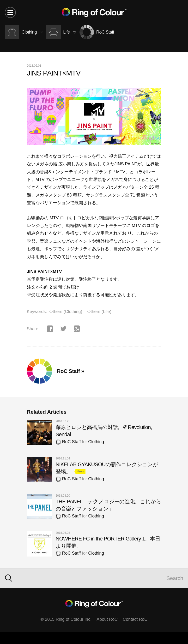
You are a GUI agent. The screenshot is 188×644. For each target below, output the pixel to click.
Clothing (96, 442)
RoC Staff (68, 442)
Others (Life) (99, 312)
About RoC (107, 619)
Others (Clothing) (66, 312)
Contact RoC (135, 619)
